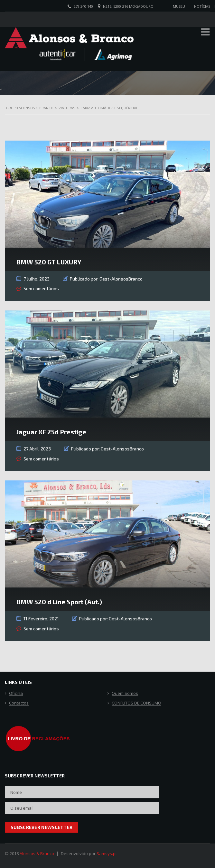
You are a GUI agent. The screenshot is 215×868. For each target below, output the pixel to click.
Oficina (16, 694)
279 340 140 (83, 6)
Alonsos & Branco (37, 853)
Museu (179, 6)
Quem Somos (125, 694)
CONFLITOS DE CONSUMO (136, 703)
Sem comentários (41, 288)
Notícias (202, 6)
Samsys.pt (107, 853)
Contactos (19, 703)
